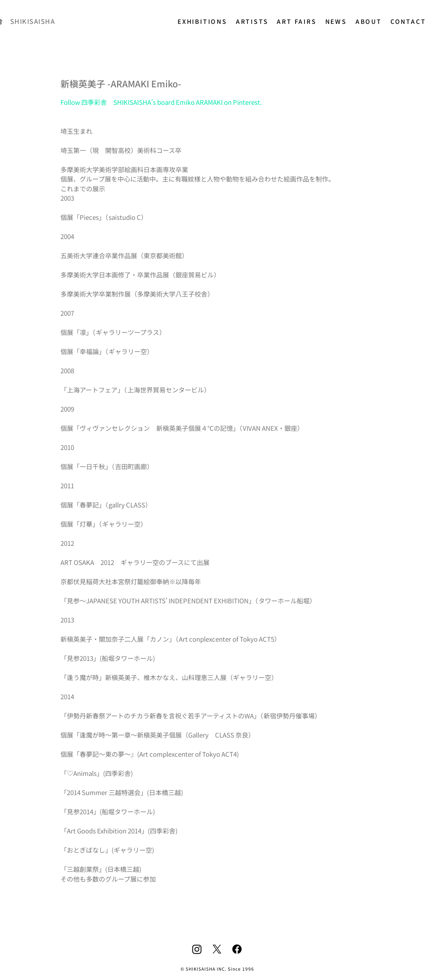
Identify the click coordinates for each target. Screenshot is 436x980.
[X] (217, 949)
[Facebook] (237, 949)
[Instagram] (197, 949)
